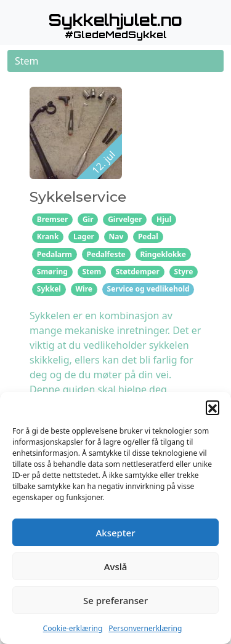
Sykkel (49, 289)
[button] (213, 407)
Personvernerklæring (145, 628)
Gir (88, 219)
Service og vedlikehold (148, 289)
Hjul (164, 219)
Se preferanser (115, 600)
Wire (83, 289)
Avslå (116, 566)
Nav (116, 237)
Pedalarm (55, 254)
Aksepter (115, 533)
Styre (183, 272)
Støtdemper (138, 272)
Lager (84, 237)
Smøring (52, 272)
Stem (91, 272)
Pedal (148, 237)
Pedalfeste (106, 254)
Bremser (53, 219)
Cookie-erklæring (73, 628)
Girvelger (125, 219)
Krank (48, 237)
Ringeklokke (163, 254)
